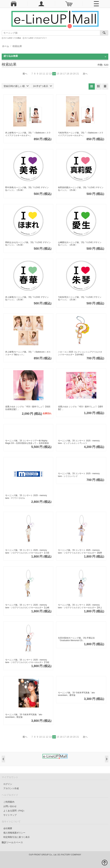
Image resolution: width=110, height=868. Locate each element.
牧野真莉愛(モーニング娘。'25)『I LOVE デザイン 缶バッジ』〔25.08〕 (81, 189)
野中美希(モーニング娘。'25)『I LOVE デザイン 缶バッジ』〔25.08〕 (27, 189)
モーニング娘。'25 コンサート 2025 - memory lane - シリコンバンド (79, 475)
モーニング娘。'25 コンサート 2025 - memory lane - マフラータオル (26, 497)
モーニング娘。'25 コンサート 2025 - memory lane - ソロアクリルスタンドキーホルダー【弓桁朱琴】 (27, 661)
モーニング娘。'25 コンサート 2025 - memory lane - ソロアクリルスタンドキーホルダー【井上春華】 (80, 606)
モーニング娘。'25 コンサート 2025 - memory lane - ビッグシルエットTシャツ (79, 442)
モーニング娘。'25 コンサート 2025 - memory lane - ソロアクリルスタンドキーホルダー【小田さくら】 (27, 552)
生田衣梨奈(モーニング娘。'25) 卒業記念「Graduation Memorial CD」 (77, 639)
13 (50, 74)
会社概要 (8, 828)
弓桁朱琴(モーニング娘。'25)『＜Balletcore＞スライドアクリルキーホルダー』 (81, 134)
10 (40, 74)
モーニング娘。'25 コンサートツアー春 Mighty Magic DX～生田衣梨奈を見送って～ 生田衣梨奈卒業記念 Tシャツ (27, 442)
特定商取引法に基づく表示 (17, 837)
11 (44, 74)
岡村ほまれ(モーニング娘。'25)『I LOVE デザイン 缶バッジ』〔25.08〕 (28, 244)
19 (71, 74)
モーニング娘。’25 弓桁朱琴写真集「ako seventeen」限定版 (24, 716)
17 (64, 74)
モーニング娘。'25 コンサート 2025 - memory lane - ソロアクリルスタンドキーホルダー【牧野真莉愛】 (80, 552)
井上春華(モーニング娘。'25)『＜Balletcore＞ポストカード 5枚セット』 (28, 353)
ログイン (8, 784)
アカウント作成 (11, 788)
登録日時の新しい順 (16, 86)
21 (78, 74)
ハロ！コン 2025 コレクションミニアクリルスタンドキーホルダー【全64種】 (80, 353)
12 (47, 74)
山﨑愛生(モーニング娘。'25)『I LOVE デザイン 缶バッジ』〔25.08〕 (80, 244)
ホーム (6, 46)
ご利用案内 (9, 802)
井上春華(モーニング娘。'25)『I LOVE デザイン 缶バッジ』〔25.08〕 (27, 298)
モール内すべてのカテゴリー (36, 38)
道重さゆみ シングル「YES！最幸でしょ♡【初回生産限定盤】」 (28, 408)
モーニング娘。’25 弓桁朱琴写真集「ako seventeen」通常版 (77, 694)
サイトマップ (10, 815)
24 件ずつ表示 (43, 86)
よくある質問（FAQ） (14, 811)
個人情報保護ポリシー (14, 833)
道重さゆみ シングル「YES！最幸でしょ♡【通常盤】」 (81, 408)
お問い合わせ (10, 806)
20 (74, 74)
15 (58, 74)
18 (68, 74)
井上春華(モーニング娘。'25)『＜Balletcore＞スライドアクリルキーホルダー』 (28, 134)
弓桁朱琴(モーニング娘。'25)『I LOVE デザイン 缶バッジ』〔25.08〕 (80, 298)
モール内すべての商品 (12, 38)
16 (61, 74)
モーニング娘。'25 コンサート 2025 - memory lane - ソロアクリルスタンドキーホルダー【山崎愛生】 (27, 606)
